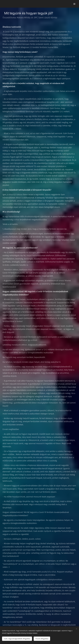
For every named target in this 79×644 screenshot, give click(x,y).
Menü (74, 4)
